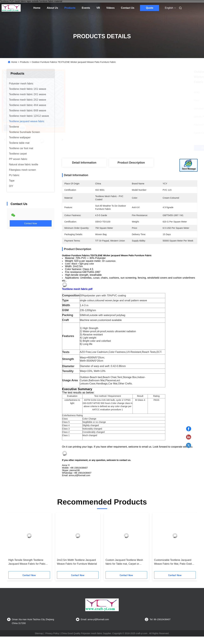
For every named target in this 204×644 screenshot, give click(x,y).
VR (98, 8)
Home (37, 8)
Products (70, 8)
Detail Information (84, 163)
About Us (52, 8)
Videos (110, 8)
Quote (150, 8)
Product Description (131, 163)
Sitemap (39, 633)
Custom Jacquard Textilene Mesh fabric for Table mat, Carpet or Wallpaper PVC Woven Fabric (124, 562)
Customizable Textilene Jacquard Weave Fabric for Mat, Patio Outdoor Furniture (175, 562)
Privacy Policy (52, 633)
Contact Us (128, 8)
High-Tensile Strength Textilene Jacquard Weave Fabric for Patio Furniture (27, 562)
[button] (16, 543)
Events (86, 8)
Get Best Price (146, 148)
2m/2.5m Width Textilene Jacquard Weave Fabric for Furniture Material (77, 562)
